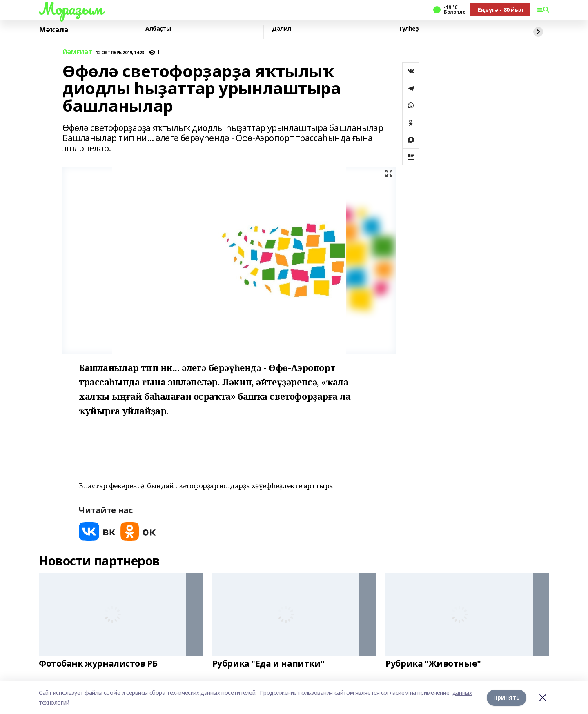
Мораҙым (71, 9)
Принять (507, 697)
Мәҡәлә (53, 30)
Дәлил (282, 29)
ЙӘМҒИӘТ (77, 52)
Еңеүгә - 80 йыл (500, 10)
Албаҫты (158, 29)
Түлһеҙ (409, 29)
